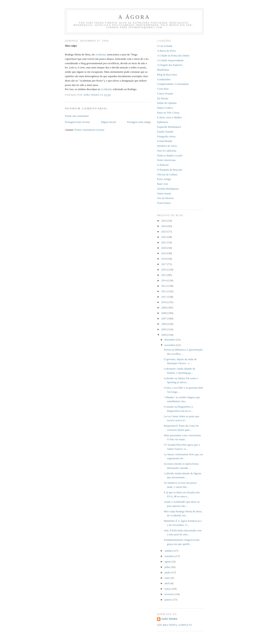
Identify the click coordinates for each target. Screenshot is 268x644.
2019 (164, 253)
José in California (167, 151)
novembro (170, 345)
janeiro (169, 600)
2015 (164, 275)
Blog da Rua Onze (167, 75)
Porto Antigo (164, 179)
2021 (164, 242)
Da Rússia (163, 98)
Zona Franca (164, 203)
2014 (164, 280)
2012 (164, 291)
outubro (169, 551)
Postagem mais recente (77, 122)
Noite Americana (166, 160)
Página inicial (108, 122)
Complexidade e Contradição (173, 84)
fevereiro (170, 594)
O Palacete (163, 165)
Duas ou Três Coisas (168, 113)
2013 (164, 286)
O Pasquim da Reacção (170, 170)
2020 (164, 248)
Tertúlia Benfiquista (168, 189)
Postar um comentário (77, 116)
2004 (164, 335)
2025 (164, 221)
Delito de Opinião (167, 103)
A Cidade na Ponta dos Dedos (173, 55)
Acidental (100, 54)
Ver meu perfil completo (175, 625)
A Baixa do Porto (166, 51)
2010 (164, 302)
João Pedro (169, 619)
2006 (164, 324)
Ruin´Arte (163, 184)
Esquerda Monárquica (169, 127)
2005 (164, 329)
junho (168, 572)
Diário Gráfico (165, 108)
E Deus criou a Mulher (169, 117)
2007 (164, 318)
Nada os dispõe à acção (170, 155)
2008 (164, 313)
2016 (164, 270)
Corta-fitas (163, 89)
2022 (164, 237)
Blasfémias (163, 70)
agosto (168, 562)
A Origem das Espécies (170, 65)
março (168, 589)
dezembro (170, 340)
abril (167, 583)
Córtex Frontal (165, 94)
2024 (164, 226)
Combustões (164, 79)
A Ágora (134, 17)
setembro (170, 556)
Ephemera (163, 122)
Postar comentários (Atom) (90, 130)
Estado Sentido (165, 132)
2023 (164, 231)
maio (168, 578)
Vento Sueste (164, 193)
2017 (164, 264)
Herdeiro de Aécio (167, 146)
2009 (164, 308)
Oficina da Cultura (167, 174)
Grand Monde (165, 141)
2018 (164, 259)
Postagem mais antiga (139, 122)
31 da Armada (165, 46)
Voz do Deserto (165, 198)
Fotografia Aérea (166, 136)
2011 (164, 297)
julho (168, 567)
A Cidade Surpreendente (170, 60)
